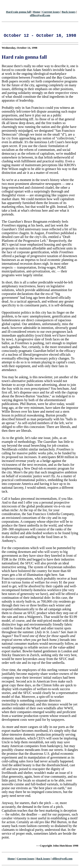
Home (36, 12)
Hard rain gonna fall (18, 12)
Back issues (69, 12)
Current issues (51, 12)
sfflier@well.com (40, 15)
